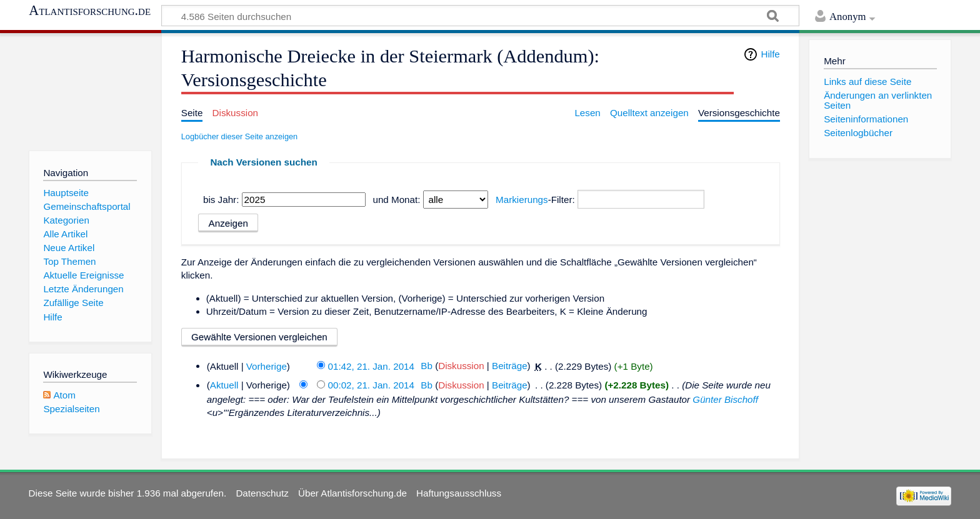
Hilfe (770, 54)
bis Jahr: (221, 200)
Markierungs (522, 200)
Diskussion (461, 366)
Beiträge (510, 366)
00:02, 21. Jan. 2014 (372, 385)
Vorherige (267, 366)
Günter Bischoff (725, 399)
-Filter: (535, 200)
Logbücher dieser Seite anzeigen (239, 136)
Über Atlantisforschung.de (352, 493)
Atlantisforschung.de (90, 11)
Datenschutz (262, 493)
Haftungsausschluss (459, 493)
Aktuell (224, 385)
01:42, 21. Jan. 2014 (372, 366)
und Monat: (396, 200)
